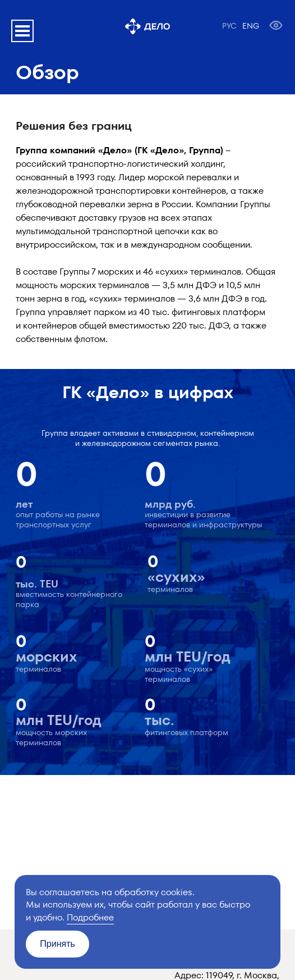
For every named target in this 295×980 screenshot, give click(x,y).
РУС (229, 26)
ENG (251, 26)
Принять (57, 944)
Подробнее (90, 917)
